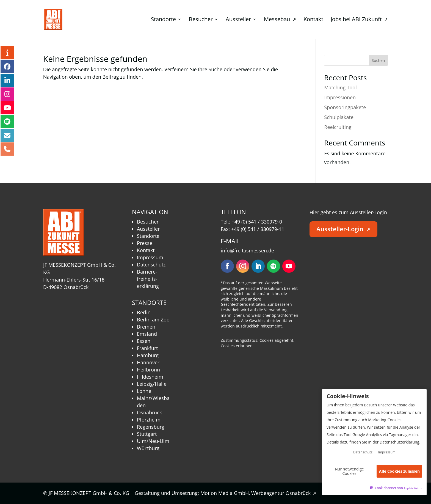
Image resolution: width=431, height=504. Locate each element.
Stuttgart (147, 434)
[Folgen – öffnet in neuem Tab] (227, 266)
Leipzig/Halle (152, 384)
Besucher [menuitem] (201, 20)
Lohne (144, 391)
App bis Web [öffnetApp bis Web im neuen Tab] (413, 488)
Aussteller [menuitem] (238, 20)
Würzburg (148, 448)
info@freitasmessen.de (247, 250)
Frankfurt (147, 348)
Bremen (146, 327)
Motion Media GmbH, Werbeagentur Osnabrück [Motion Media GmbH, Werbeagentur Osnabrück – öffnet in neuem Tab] (258, 493)
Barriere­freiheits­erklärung (148, 279)
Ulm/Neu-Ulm (153, 441)
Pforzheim (149, 420)
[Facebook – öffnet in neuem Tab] (7, 67)
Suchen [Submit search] (378, 60)
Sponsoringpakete (345, 107)
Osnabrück (149, 412)
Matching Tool (340, 87)
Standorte (148, 236)
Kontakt (146, 250)
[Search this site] (356, 60)
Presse (145, 243)
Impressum (150, 257)
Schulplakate (339, 117)
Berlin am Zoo (153, 320)
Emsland (147, 334)
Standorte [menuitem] (163, 20)
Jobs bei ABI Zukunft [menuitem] (359, 20)
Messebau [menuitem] (280, 20)
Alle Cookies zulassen (399, 471)
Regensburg (151, 427)
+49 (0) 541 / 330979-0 (257, 222)
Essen (144, 341)
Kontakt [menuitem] (313, 20)
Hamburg (148, 355)
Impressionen (340, 97)
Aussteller (148, 229)
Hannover (148, 362)
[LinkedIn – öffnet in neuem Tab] (7, 80)
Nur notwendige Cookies (349, 471)
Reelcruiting (338, 127)
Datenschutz (151, 265)
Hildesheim (150, 377)
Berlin (144, 312)
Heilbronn (148, 370)
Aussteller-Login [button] (343, 229)
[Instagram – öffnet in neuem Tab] (7, 94)
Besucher (148, 222)
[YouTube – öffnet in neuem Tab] (7, 108)
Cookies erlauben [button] (237, 346)
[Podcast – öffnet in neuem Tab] (7, 122)
